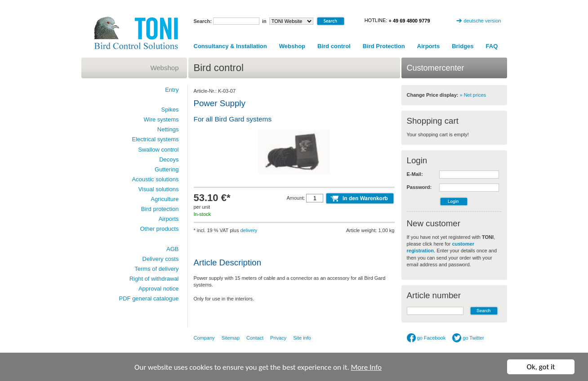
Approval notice (159, 289)
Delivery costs (161, 259)
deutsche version (482, 21)
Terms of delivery (156, 269)
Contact (255, 338)
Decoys (169, 159)
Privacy (278, 338)
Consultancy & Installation (230, 46)
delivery (249, 230)
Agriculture (165, 199)
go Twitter (468, 338)
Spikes (170, 110)
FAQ (492, 46)
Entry (172, 90)
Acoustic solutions (155, 179)
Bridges (463, 46)
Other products (160, 229)
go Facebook (426, 338)
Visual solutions (158, 189)
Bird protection (160, 209)
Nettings (168, 129)
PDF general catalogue (149, 298)
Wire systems (161, 119)
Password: (419, 187)
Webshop (292, 46)
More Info (366, 367)
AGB (172, 249)
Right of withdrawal (154, 279)
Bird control (334, 46)
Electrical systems (155, 139)
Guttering (167, 169)
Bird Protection (384, 46)
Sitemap (231, 338)
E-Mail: (415, 174)
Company (204, 338)
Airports (429, 46)
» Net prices (473, 95)
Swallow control (158, 150)
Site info (302, 338)
